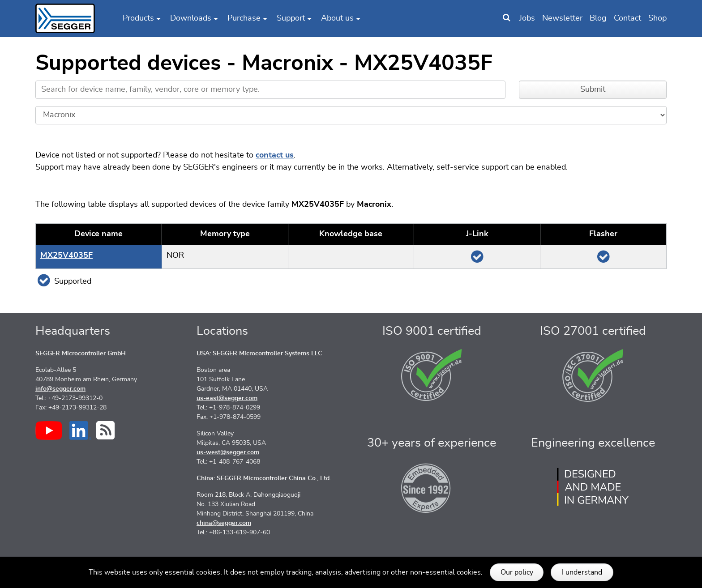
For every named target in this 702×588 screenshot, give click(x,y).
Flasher (603, 234)
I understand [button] (582, 572)
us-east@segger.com (227, 398)
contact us (275, 155)
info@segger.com (60, 389)
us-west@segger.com (228, 452)
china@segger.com (224, 523)
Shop (657, 18)
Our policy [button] (517, 572)
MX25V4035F (66, 256)
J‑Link (477, 234)
